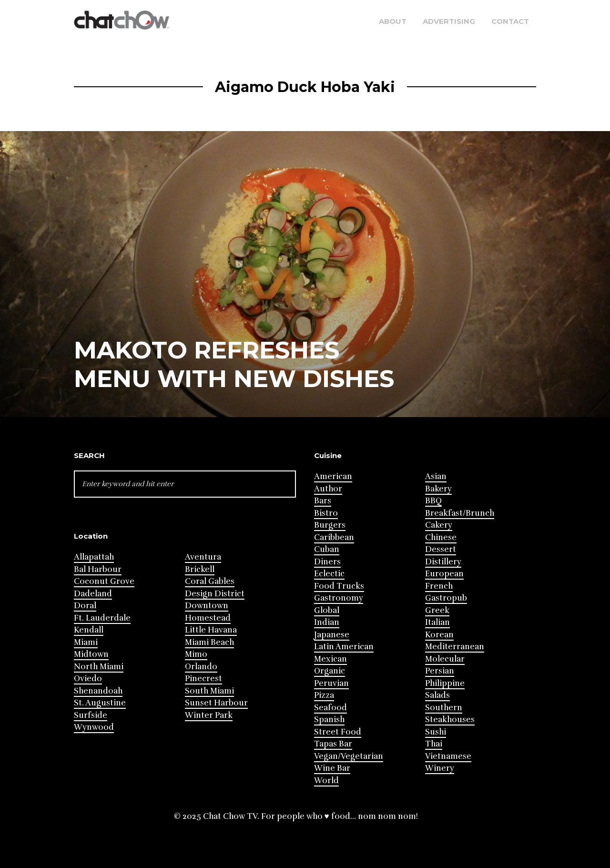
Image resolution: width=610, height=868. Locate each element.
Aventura (203, 557)
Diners (327, 562)
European (444, 574)
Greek (437, 610)
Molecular (445, 659)
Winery (440, 768)
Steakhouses (450, 720)
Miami (86, 642)
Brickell (200, 569)
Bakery (438, 489)
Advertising (449, 21)
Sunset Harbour (216, 703)
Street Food (338, 732)
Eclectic (329, 574)
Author (328, 489)
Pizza (324, 695)
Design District (215, 594)
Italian (437, 622)
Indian (327, 622)
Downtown (207, 606)
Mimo (196, 654)
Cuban (327, 549)
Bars (323, 501)
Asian (436, 476)
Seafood (330, 708)
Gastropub (446, 598)
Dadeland (93, 594)
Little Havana (211, 630)
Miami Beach (209, 642)
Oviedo (88, 679)
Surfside (91, 715)
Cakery (439, 525)
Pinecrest (203, 679)
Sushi (436, 732)
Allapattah (94, 557)
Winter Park (209, 715)
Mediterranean (455, 647)
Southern (444, 708)
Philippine (445, 683)
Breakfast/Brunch (460, 513)
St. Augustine (100, 703)
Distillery (443, 562)
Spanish (329, 720)
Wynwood (94, 727)
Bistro (326, 513)
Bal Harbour (98, 569)
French (439, 586)
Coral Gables (210, 581)
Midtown (91, 654)
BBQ (433, 501)
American (333, 476)
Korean (439, 635)
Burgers (330, 525)
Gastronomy (339, 598)
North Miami (99, 667)
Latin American (344, 647)
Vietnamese (448, 756)
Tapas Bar (333, 744)
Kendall (89, 630)
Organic (330, 671)
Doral (85, 606)
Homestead (208, 618)
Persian (440, 671)
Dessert (441, 549)
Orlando (201, 667)
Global (327, 610)
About (393, 21)
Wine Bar (332, 768)
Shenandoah (98, 691)
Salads (437, 695)
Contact (510, 21)
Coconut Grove (104, 581)
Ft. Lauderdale (102, 618)
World (326, 781)
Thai (434, 744)
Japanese (332, 635)
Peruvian (331, 683)
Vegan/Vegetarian (349, 756)
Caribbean (334, 537)
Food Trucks (339, 586)
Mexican (330, 659)
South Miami (209, 691)
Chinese (441, 537)
